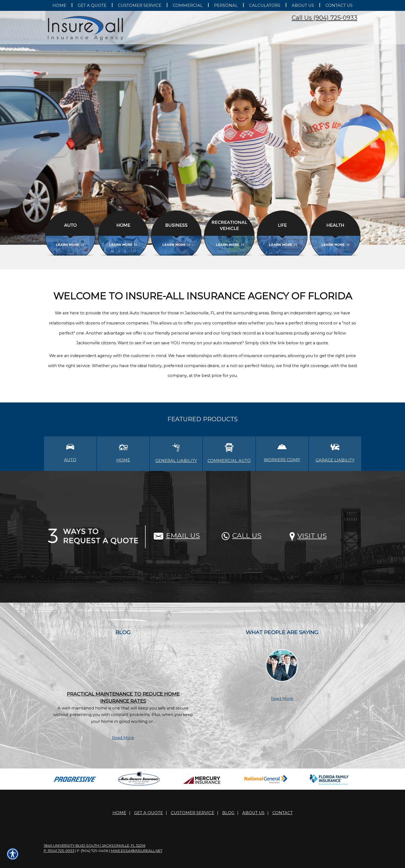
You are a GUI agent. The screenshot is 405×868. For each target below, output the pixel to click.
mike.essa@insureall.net (137, 851)
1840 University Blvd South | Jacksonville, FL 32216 (95, 845)
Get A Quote (149, 813)
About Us (253, 813)
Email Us (177, 535)
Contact (283, 813)
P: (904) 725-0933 (59, 851)
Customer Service (193, 813)
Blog (228, 813)
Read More (123, 738)
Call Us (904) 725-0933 (325, 18)
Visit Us (308, 536)
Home (119, 813)
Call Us (242, 535)
